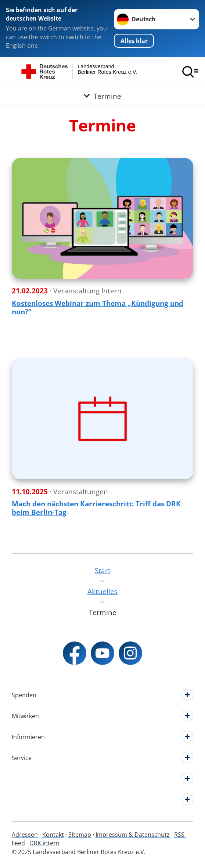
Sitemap (80, 835)
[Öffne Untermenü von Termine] (102, 96)
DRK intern (44, 843)
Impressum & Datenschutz (133, 835)
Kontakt (53, 835)
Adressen (25, 835)
